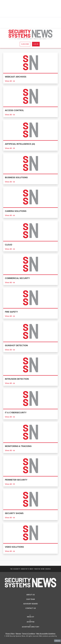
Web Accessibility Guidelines (46, 634)
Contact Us (31, 608)
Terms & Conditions (29, 634)
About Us (30, 595)
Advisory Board (30, 604)
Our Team (30, 599)
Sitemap (18, 634)
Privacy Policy (10, 634)
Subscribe (25, 44)
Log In (36, 44)
